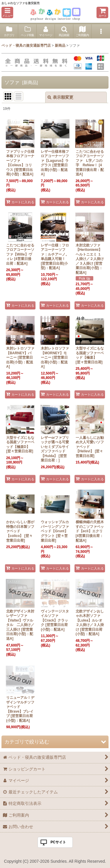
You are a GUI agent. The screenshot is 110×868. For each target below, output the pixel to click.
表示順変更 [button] (60, 97)
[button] (7, 12)
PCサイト (58, 842)
